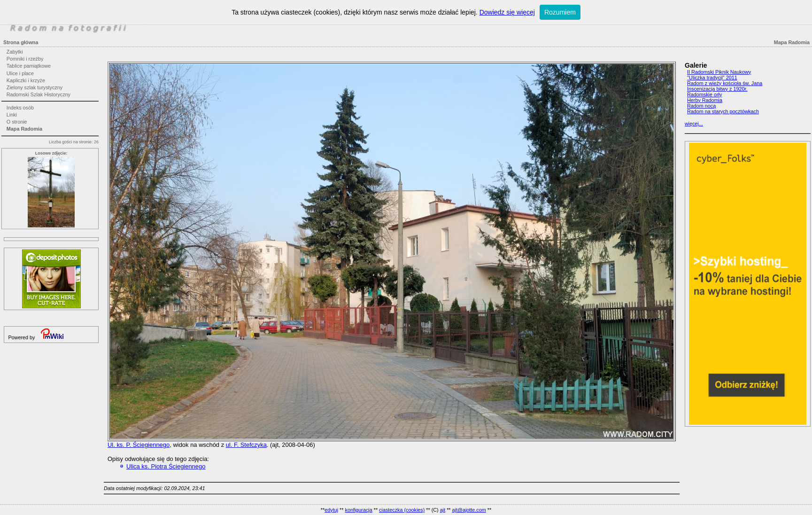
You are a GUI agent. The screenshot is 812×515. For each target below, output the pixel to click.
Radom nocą (701, 106)
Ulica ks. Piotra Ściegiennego (166, 466)
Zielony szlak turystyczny (35, 87)
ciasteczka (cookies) (402, 510)
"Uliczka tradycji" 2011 (712, 78)
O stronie (17, 122)
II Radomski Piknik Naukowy (719, 72)
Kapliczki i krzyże (26, 80)
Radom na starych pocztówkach (723, 111)
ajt (443, 510)
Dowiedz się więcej (507, 12)
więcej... (694, 124)
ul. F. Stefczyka (246, 445)
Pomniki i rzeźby (25, 59)
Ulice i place (20, 73)
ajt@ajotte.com (469, 510)
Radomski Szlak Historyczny (39, 94)
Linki (12, 115)
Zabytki (15, 52)
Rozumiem (560, 12)
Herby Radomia (705, 100)
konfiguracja (358, 510)
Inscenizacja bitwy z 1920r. (717, 89)
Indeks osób (20, 108)
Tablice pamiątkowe (29, 66)
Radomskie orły (704, 94)
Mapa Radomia (24, 129)
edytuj (331, 510)
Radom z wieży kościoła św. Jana (725, 83)
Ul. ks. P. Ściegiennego (139, 445)
